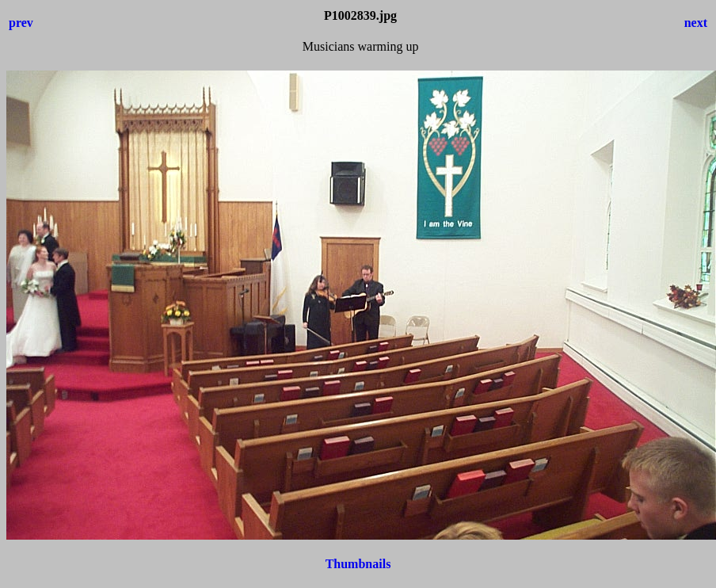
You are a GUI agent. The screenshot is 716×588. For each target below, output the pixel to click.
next (696, 23)
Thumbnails (358, 564)
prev (21, 23)
